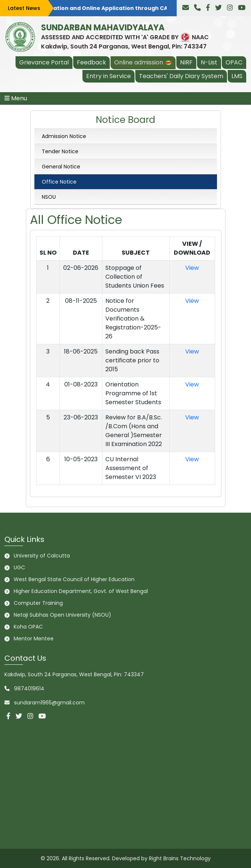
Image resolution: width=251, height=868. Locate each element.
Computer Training (38, 603)
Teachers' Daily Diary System (181, 76)
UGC (19, 567)
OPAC (234, 62)
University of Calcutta (42, 556)
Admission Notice (63, 136)
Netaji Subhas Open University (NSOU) (62, 615)
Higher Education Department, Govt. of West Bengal (81, 591)
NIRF (186, 62)
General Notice (60, 167)
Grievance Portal (44, 62)
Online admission (143, 62)
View (192, 268)
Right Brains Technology (180, 858)
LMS (237, 76)
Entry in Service (108, 76)
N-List (209, 62)
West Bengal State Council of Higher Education (74, 579)
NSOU (48, 197)
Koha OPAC (28, 627)
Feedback (91, 62)
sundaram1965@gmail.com (49, 703)
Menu (16, 98)
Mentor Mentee (34, 639)
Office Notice (58, 182)
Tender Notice (59, 151)
